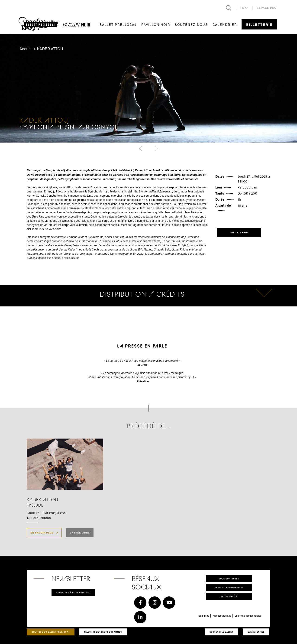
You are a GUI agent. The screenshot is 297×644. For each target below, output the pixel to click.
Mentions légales (222, 616)
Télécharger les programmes (103, 632)
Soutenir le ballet (221, 632)
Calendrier (225, 24)
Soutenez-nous (191, 24)
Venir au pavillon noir (229, 587)
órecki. (174, 361)
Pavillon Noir (156, 24)
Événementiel (256, 632)
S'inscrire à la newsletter (73, 593)
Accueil (26, 49)
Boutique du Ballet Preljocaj (51, 632)
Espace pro (267, 8)
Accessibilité (229, 596)
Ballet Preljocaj (118, 24)
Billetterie (259, 24)
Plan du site (203, 616)
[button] (141, 148)
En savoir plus (44, 533)
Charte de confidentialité (248, 616)
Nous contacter (229, 579)
